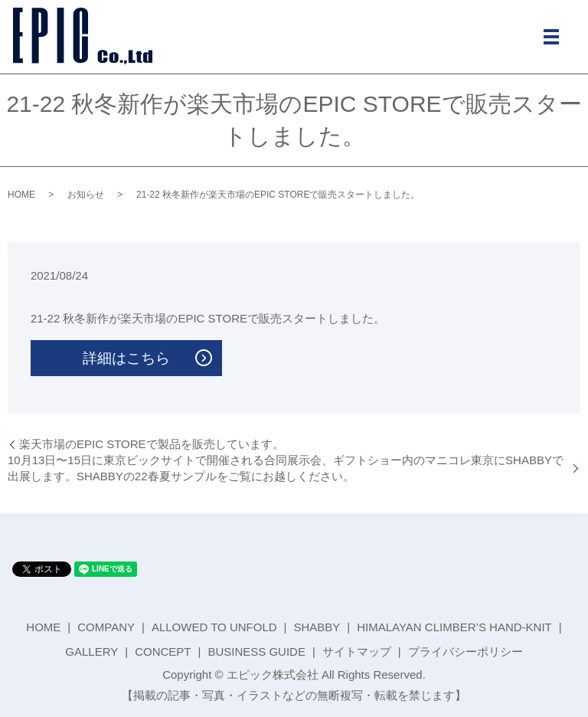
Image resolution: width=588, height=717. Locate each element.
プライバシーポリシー (465, 652)
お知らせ (86, 195)
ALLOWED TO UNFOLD (214, 627)
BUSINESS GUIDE (256, 652)
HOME (21, 195)
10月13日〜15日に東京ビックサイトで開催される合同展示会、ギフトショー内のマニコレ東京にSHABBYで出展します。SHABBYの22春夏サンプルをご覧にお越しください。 (286, 468)
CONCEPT (163, 652)
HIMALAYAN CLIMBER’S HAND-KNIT (454, 627)
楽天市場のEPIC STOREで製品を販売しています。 (152, 444)
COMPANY (106, 627)
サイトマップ (357, 652)
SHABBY (317, 627)
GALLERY (91, 652)
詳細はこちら (126, 358)
